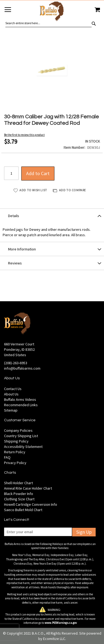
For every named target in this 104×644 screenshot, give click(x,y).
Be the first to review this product (24, 135)
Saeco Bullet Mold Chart (23, 510)
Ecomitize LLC (54, 639)
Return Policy (15, 452)
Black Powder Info (19, 494)
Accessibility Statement (23, 447)
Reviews (15, 263)
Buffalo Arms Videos (20, 399)
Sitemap (11, 410)
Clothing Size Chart (19, 499)
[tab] (52, 215)
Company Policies (18, 430)
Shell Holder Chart (18, 483)
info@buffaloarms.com (22, 368)
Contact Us (13, 389)
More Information (22, 249)
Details (14, 216)
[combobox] (48, 23)
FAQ (7, 457)
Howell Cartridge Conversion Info (31, 504)
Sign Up (84, 532)
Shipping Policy (16, 441)
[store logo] (52, 12)
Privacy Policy (15, 463)
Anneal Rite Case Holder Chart (28, 488)
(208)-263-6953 (16, 363)
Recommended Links (21, 405)
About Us (11, 394)
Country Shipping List (21, 436)
